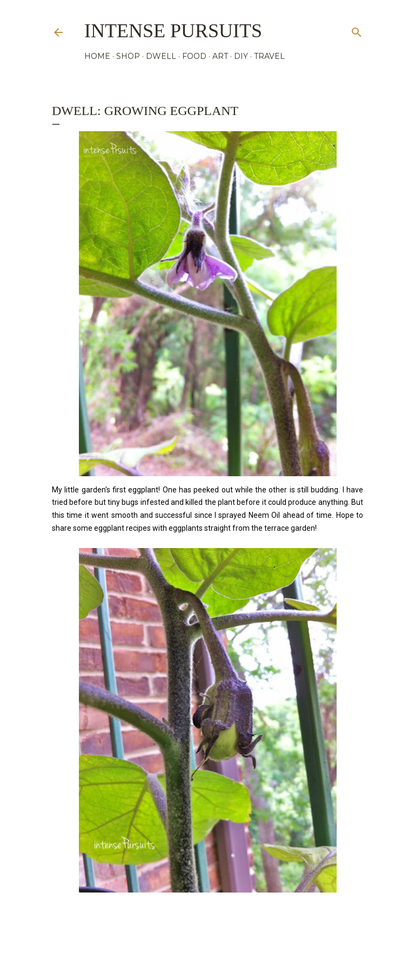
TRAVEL (269, 56)
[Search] (357, 30)
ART (220, 56)
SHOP (128, 56)
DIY (241, 56)
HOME (97, 56)
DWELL (161, 56)
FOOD (194, 56)
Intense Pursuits (173, 31)
